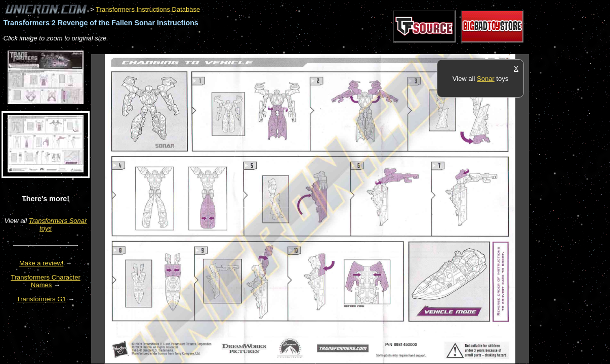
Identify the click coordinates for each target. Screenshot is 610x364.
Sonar (486, 79)
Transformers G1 (42, 299)
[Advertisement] (275, 49)
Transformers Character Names (46, 281)
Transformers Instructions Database (148, 9)
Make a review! (41, 263)
